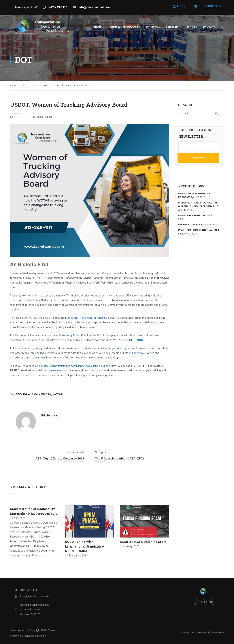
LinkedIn (15, 359)
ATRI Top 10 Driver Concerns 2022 (60, 460)
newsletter (46, 359)
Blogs (191, 27)
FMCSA (46, 396)
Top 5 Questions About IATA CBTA (120, 460)
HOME (98, 27)
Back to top (215, 633)
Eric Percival (49, 417)
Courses (152, 27)
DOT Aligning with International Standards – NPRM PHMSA (84, 548)
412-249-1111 (58, 7)
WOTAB (58, 396)
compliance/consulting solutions (90, 367)
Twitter (149, 354)
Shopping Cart (207, 6)
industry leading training (53, 367)
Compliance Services (124, 27)
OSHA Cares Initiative (192, 217)
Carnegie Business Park (34, 605)
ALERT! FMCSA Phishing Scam (143, 543)
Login (179, 6)
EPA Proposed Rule (190, 226)
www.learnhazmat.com (64, 372)
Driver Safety (32, 396)
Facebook (138, 354)
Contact (209, 27)
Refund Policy (199, 633)
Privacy (185, 633)
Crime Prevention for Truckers (89, 319)
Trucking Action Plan (74, 337)
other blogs (108, 350)
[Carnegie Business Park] (16, 610)
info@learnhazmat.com (95, 7)
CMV (19, 396)
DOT (12, 119)
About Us (172, 27)
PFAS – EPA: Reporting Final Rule (199, 232)
